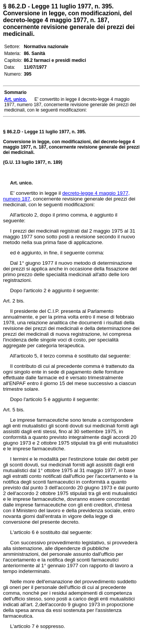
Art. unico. (22, 183)
